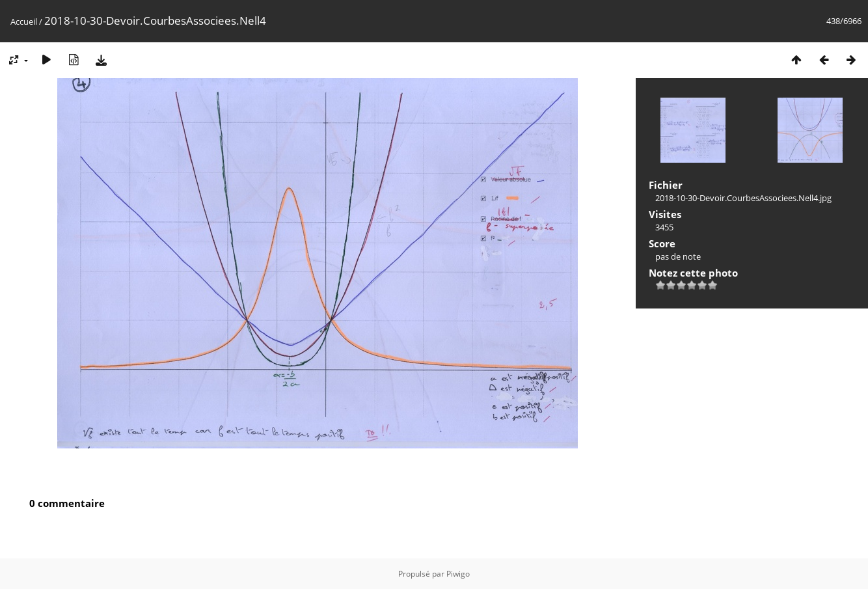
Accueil (24, 21)
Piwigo (458, 574)
